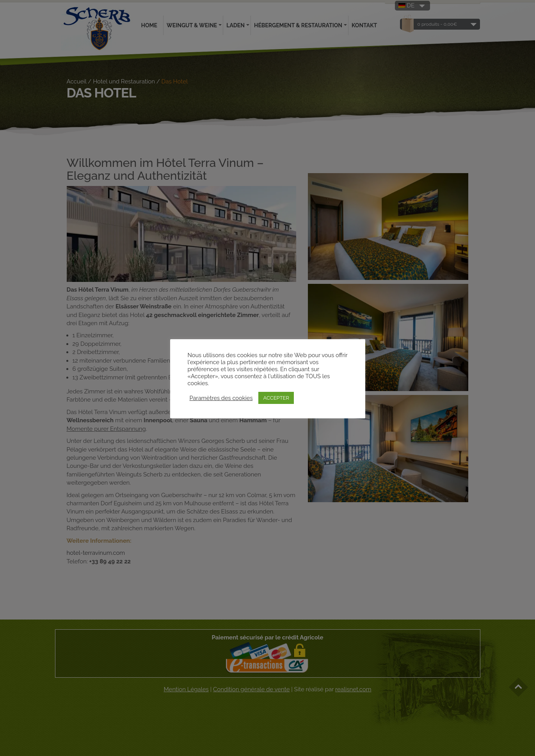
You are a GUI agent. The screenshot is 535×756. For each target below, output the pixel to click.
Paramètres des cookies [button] (221, 398)
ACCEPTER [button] (276, 398)
